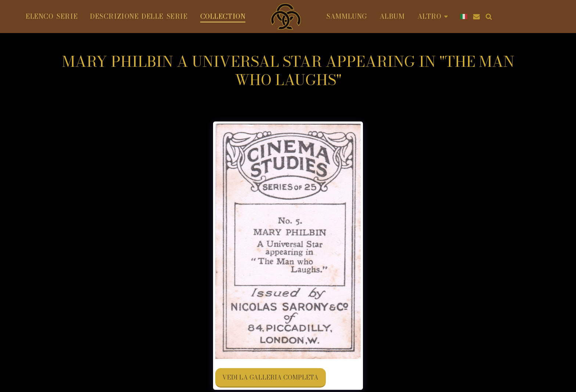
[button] (476, 17)
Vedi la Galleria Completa (270, 377)
